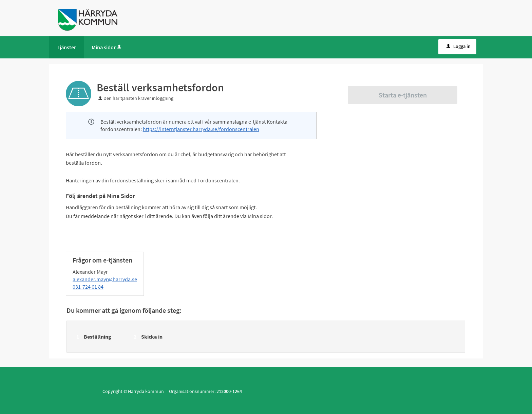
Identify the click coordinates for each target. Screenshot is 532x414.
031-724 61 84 (88, 287)
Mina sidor (107, 47)
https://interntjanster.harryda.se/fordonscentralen (201, 129)
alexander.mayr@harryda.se (105, 279)
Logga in (458, 46)
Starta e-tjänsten (403, 95)
